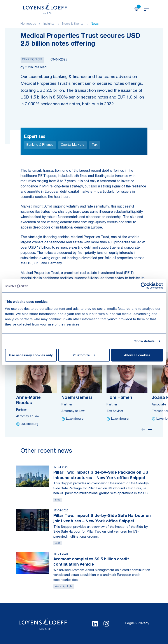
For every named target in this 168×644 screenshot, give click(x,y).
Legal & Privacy (137, 624)
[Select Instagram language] (106, 624)
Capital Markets (73, 145)
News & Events (73, 24)
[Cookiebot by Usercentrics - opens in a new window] (144, 286)
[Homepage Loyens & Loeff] (45, 9)
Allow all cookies (137, 355)
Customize (84, 355)
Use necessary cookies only (31, 355)
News (95, 24)
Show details (144, 341)
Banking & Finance (40, 145)
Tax (95, 145)
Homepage (28, 24)
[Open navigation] (146, 9)
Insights (49, 24)
